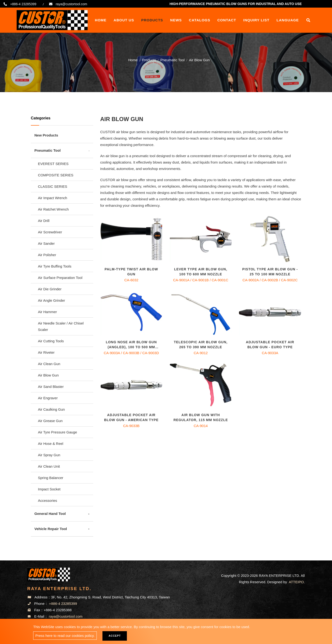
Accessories (48, 501)
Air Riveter (46, 352)
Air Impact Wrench (53, 198)
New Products (46, 135)
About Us (124, 20)
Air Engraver (48, 398)
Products (152, 20)
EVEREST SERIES (53, 164)
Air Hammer (47, 312)
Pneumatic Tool (172, 59)
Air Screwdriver (50, 232)
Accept (115, 636)
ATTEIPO (296, 582)
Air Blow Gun (48, 375)
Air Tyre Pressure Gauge (58, 432)
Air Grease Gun (50, 421)
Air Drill (44, 221)
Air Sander (46, 243)
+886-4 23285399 (23, 4)
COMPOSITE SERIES (56, 175)
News (176, 20)
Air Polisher (47, 255)
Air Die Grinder (50, 289)
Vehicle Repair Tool (51, 529)
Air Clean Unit (49, 466)
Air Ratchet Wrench (53, 209)
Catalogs (200, 20)
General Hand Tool (50, 514)
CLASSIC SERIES (53, 186)
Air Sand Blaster (51, 387)
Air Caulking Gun (51, 409)
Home (101, 20)
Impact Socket (49, 489)
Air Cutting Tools (51, 341)
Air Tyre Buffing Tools (55, 266)
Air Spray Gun (49, 455)
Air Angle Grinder (51, 300)
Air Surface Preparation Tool (60, 278)
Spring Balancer (51, 478)
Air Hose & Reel (51, 444)
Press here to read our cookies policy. (65, 636)
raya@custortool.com (71, 4)
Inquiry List (256, 20)
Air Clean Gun (49, 364)
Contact (227, 20)
